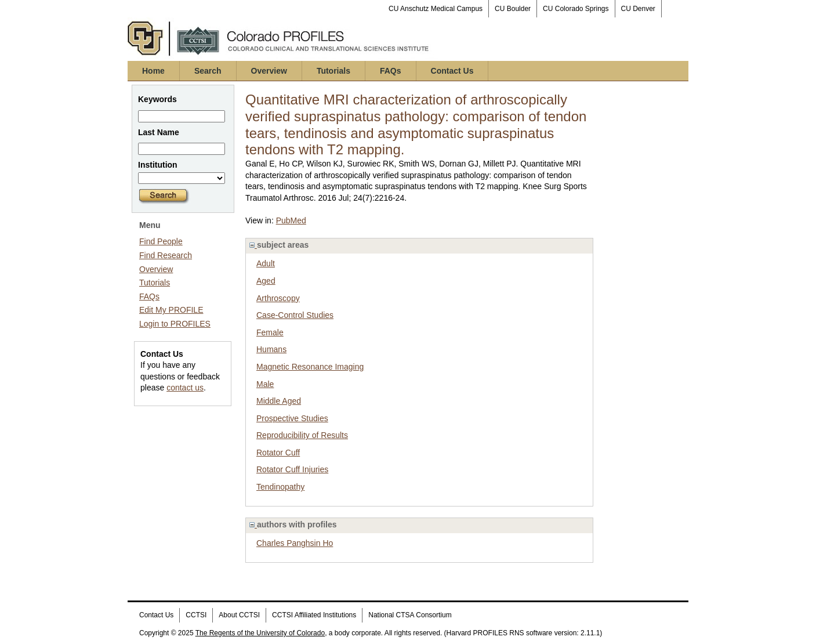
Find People (161, 241)
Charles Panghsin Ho (295, 543)
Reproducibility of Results (302, 435)
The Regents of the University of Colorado (260, 633)
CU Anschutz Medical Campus (436, 9)
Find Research (166, 255)
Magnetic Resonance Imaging (310, 367)
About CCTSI (239, 615)
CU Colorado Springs (576, 9)
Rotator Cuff (278, 453)
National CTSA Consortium (410, 615)
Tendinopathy (280, 487)
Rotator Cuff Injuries (292, 469)
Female (270, 332)
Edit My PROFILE (171, 310)
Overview (269, 71)
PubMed (291, 220)
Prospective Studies (292, 418)
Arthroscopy (278, 298)
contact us (185, 388)
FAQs (391, 71)
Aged (266, 281)
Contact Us (452, 71)
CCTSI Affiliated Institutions (314, 615)
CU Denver (638, 9)
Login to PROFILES (175, 324)
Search (208, 71)
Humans (271, 349)
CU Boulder (513, 9)
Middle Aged (279, 401)
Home (153, 71)
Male (265, 384)
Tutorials (333, 71)
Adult (266, 263)
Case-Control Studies (295, 315)
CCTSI (196, 615)
